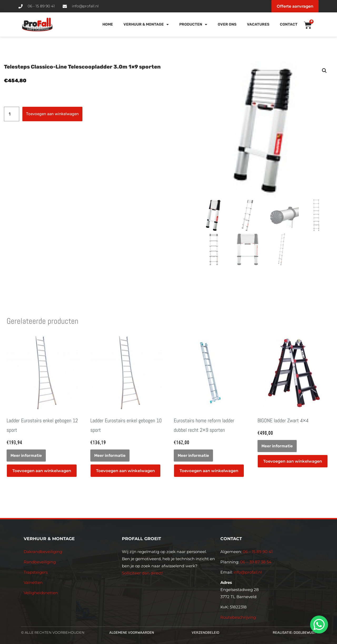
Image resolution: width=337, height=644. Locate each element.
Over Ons (227, 24)
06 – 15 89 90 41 (257, 552)
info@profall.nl (248, 572)
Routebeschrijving (238, 617)
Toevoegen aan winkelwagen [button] (42, 471)
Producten (193, 25)
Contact (289, 24)
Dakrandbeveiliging (43, 552)
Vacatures (258, 24)
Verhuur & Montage (146, 25)
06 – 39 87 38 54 (256, 562)
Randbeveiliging (40, 562)
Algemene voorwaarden (132, 633)
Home (108, 24)
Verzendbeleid (205, 633)
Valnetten (33, 582)
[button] (324, 71)
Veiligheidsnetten (41, 593)
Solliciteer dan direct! (143, 573)
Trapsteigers (36, 572)
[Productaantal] (12, 114)
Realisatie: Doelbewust (294, 633)
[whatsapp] (318, 624)
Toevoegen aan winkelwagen (52, 114)
